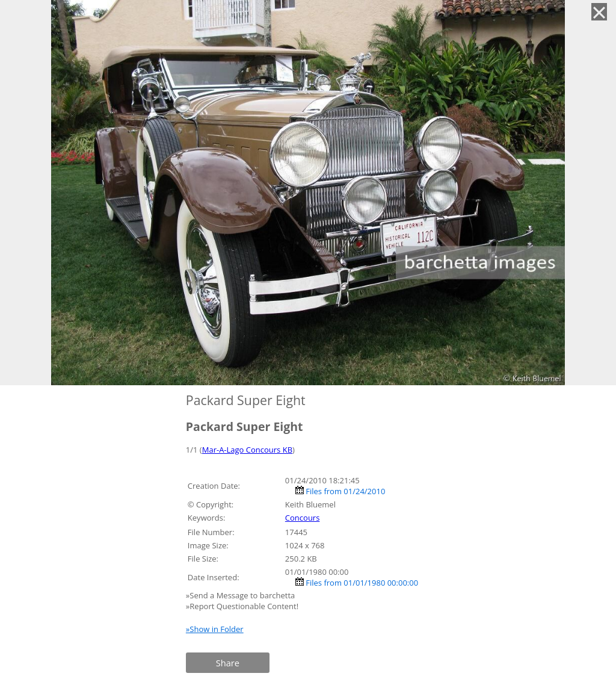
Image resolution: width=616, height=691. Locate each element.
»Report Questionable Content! (242, 606)
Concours (303, 518)
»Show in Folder (215, 629)
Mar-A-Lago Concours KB (247, 450)
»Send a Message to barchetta (242, 595)
